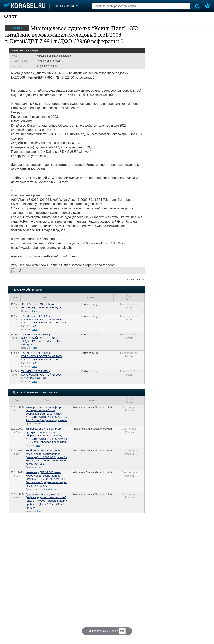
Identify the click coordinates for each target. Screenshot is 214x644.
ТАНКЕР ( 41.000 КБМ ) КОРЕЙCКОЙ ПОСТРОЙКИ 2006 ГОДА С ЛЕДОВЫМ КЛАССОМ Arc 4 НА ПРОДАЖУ (43, 321)
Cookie (114, 631)
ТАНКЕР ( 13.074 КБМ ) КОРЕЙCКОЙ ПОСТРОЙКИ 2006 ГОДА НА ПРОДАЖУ (41, 375)
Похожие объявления (27, 290)
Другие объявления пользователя (36, 392)
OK (122, 631)
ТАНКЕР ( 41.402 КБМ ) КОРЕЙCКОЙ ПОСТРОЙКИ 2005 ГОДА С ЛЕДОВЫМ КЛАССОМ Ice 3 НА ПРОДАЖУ (43, 358)
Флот (10, 16)
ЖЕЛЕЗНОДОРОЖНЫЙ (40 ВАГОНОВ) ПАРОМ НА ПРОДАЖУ (42, 306)
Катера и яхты (51, 489)
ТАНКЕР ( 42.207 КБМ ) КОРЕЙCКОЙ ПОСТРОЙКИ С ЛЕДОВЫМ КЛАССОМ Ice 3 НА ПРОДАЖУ (40, 339)
